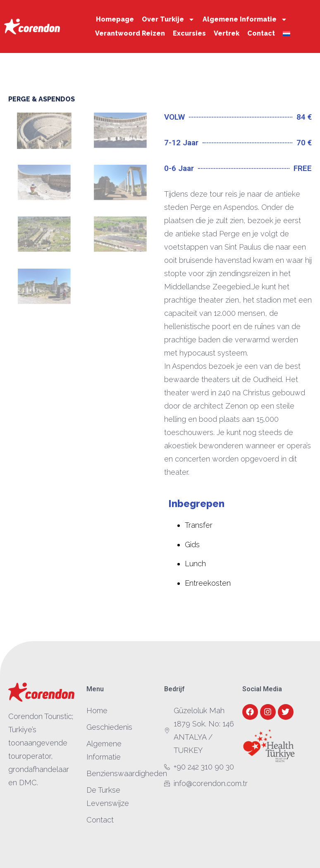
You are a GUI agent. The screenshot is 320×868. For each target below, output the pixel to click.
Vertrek (227, 33)
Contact (261, 33)
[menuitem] (287, 34)
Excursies (189, 33)
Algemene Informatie (245, 19)
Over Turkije (168, 19)
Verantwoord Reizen (130, 33)
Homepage (115, 19)
